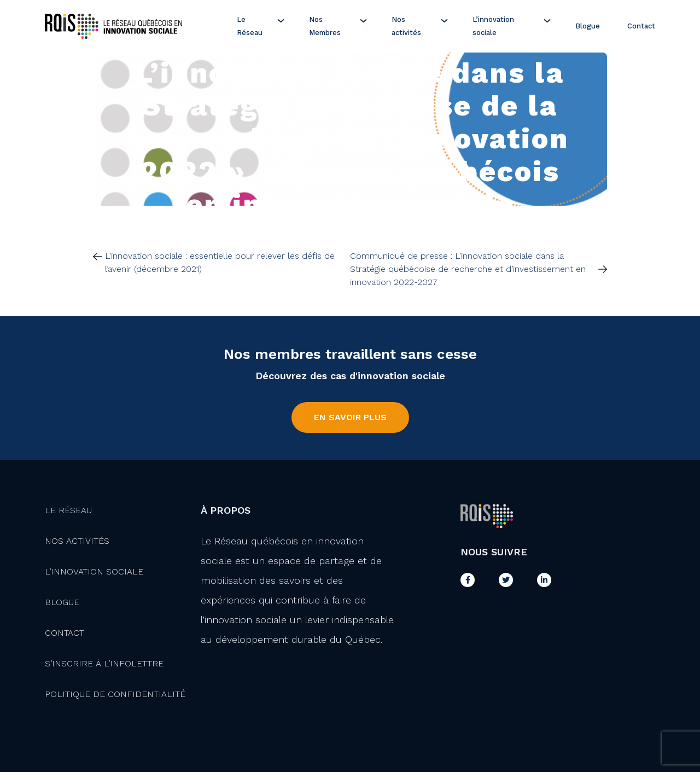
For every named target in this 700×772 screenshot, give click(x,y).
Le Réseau (250, 26)
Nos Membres (325, 26)
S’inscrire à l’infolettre (104, 663)
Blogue (588, 26)
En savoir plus (350, 417)
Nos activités (406, 26)
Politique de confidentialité (115, 694)
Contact (641, 26)
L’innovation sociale (493, 26)
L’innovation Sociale (94, 571)
